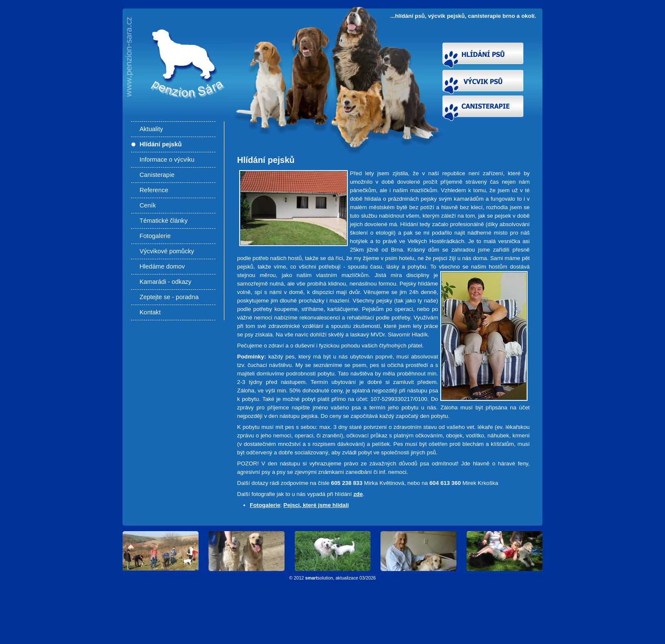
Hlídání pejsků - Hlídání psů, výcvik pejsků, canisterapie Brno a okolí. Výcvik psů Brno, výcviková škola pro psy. (185, 86)
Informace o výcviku (167, 160)
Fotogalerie (155, 236)
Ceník (148, 205)
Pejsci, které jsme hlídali (316, 505)
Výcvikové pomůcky (167, 251)
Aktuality (151, 129)
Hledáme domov (162, 266)
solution (319, 578)
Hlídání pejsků (161, 144)
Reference (154, 190)
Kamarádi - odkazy (165, 282)
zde (358, 494)
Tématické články (163, 221)
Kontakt (150, 312)
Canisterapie (157, 175)
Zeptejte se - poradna (169, 297)
